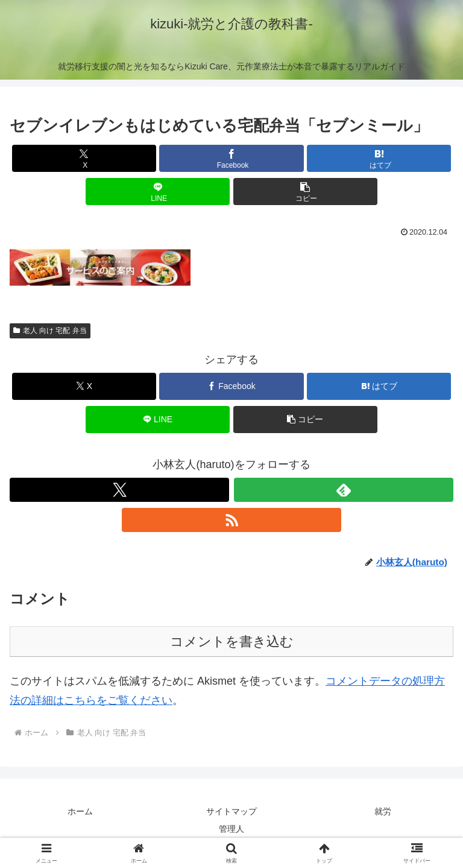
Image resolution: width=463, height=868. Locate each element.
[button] (305, 192)
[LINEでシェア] (158, 192)
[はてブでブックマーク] (379, 158)
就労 (383, 811)
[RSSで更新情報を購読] (231, 520)
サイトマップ (231, 811)
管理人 (231, 829)
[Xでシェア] (84, 158)
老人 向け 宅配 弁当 (50, 331)
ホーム (80, 811)
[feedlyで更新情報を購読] (344, 490)
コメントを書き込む (232, 641)
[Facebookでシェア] (231, 158)
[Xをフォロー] (119, 490)
